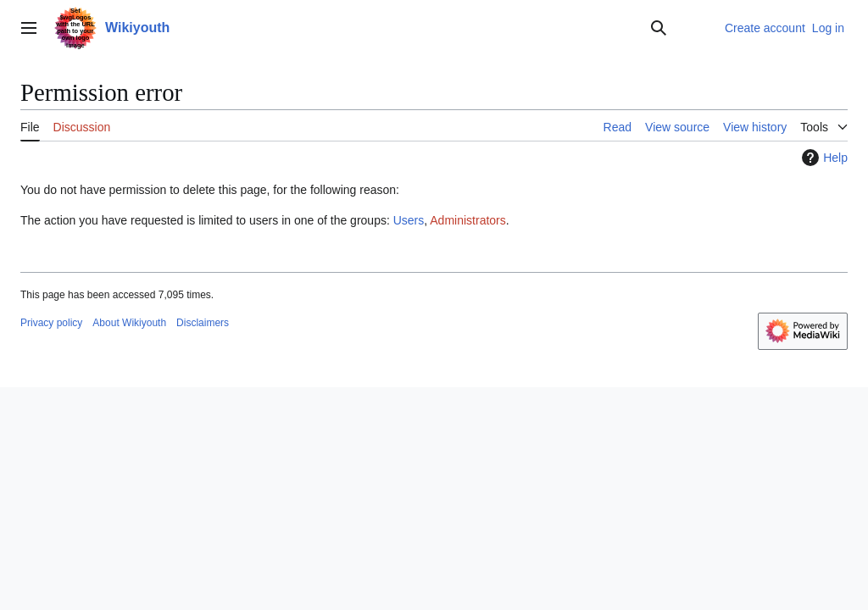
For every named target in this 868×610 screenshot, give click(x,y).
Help (823, 158)
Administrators (467, 220)
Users (409, 220)
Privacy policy (51, 323)
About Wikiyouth (129, 323)
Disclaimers (203, 323)
